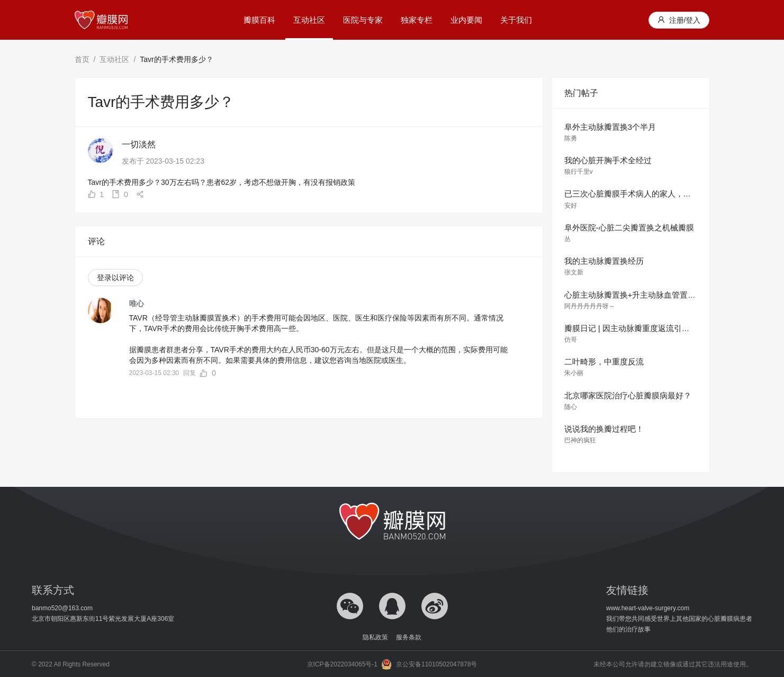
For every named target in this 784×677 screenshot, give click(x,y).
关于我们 (516, 20)
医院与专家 (363, 20)
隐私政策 (375, 637)
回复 (190, 373)
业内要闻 (466, 20)
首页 (82, 59)
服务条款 (409, 637)
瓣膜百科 (259, 20)
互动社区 (309, 20)
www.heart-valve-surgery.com (648, 608)
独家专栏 (417, 20)
